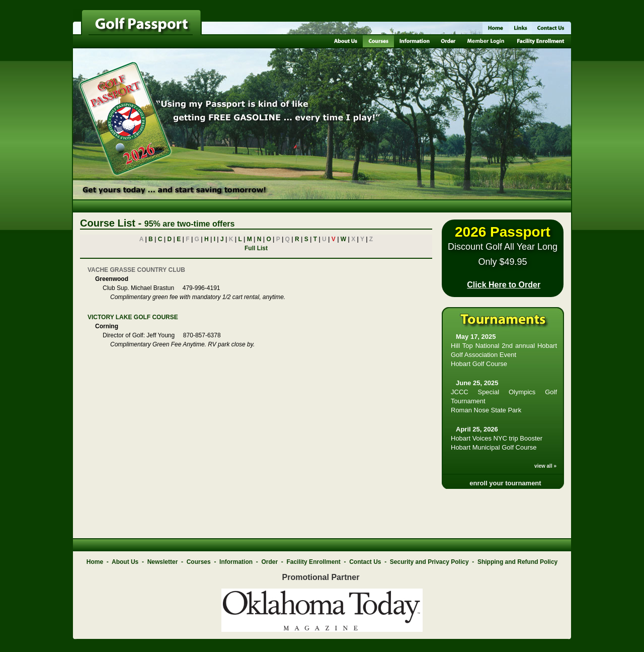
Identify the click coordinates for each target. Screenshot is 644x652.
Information (236, 562)
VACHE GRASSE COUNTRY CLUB (136, 270)
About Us (125, 562)
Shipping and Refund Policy (517, 562)
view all (543, 466)
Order (269, 562)
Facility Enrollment (313, 562)
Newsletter (163, 562)
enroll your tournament (505, 483)
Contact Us (365, 562)
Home (95, 562)
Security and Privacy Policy (429, 562)
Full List (256, 248)
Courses (199, 562)
